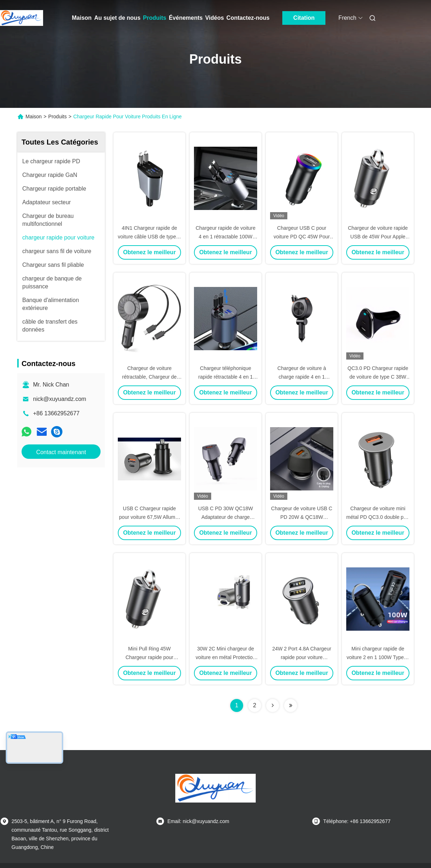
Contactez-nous (248, 18)
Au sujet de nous (117, 18)
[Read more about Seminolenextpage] (273, 705)
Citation (304, 18)
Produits (155, 18)
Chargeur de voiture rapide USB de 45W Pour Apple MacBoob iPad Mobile (378, 237)
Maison (82, 18)
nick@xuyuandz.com (60, 399)
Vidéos (214, 18)
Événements (186, 18)
